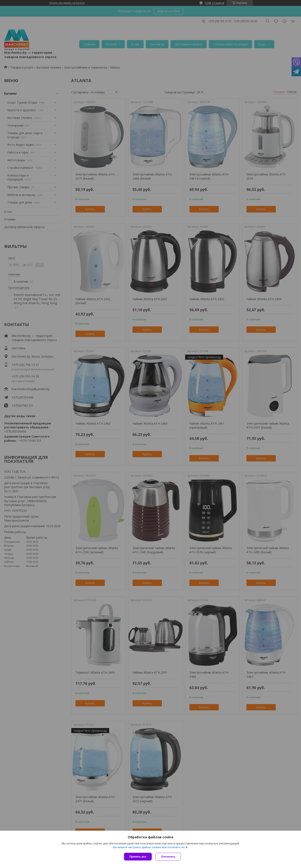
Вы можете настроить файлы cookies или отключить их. (149, 847)
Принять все (138, 857)
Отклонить (169, 857)
